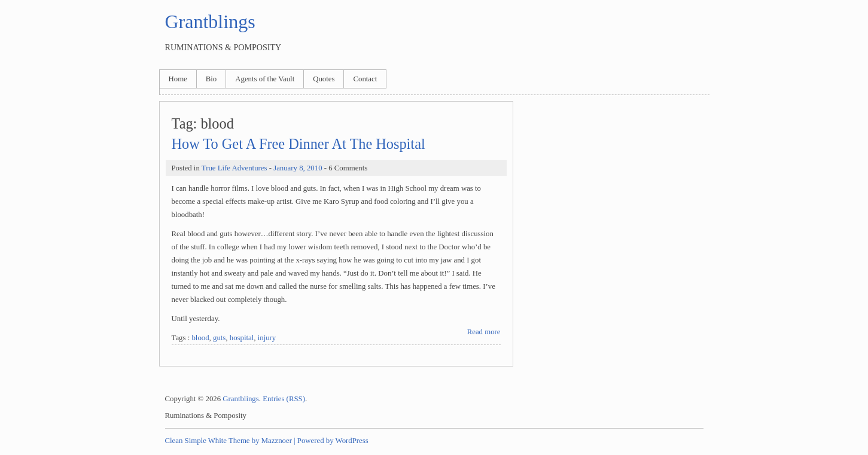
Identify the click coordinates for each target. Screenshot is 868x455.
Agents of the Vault (265, 79)
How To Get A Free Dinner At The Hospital (299, 144)
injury (267, 338)
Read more (484, 332)
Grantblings (210, 22)
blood (200, 338)
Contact (365, 79)
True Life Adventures (234, 168)
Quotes (324, 79)
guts (219, 338)
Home (178, 79)
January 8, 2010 (298, 168)
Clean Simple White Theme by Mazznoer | (230, 441)
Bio (211, 79)
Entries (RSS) (284, 399)
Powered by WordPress (333, 441)
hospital (242, 338)
